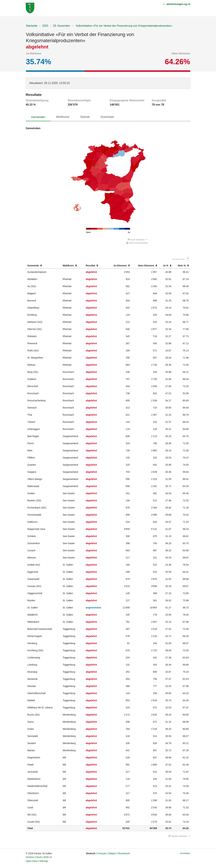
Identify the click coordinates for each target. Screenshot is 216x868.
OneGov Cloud (34, 857)
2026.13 (48, 857)
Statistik (85, 117)
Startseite (32, 26)
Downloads (107, 117)
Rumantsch (124, 853)
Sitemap (44, 861)
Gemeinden (38, 117)
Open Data (32, 861)
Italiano (112, 853)
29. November (62, 26)
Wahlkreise (63, 117)
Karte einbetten (138, 240)
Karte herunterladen (137, 243)
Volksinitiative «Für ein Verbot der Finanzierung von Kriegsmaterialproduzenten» (124, 26)
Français (102, 853)
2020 (45, 26)
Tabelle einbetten (179, 836)
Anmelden (185, 853)
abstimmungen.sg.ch (178, 4)
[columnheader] (43, 266)
